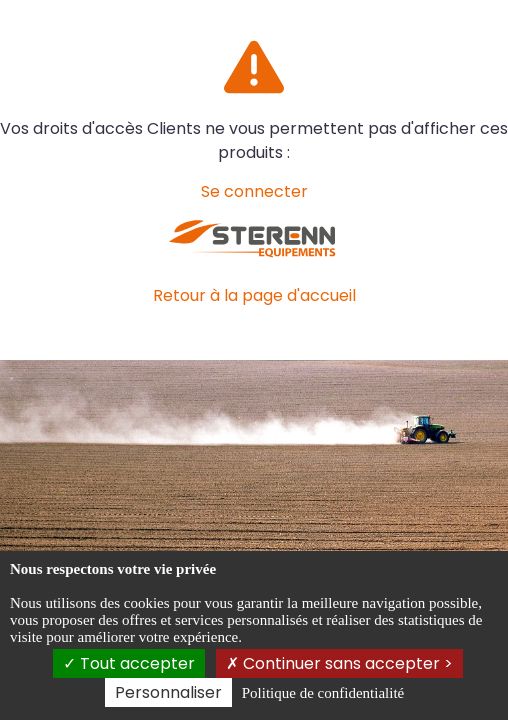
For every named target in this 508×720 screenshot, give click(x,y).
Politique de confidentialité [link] (323, 693)
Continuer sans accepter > (339, 663)
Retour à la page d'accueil (254, 295)
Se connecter (254, 191)
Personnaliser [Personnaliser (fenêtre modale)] (168, 692)
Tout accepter (129, 663)
